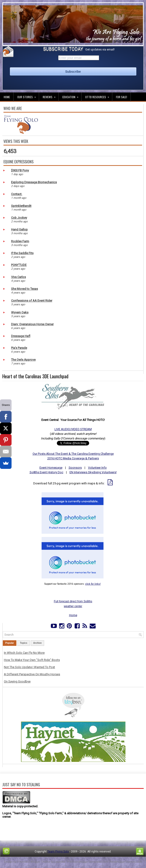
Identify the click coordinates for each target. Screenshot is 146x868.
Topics (23, 643)
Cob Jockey (19, 218)
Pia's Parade (19, 348)
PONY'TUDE (19, 265)
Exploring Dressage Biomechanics (34, 182)
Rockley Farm (20, 241)
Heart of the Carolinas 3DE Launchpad (35, 376)
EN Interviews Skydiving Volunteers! (93, 472)
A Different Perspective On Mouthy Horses (32, 674)
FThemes (23, 862)
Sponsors (75, 468)
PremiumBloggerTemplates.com (88, 862)
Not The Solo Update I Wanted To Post (29, 667)
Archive (38, 643)
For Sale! (122, 97)
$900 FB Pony (20, 170)
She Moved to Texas (24, 289)
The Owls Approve (23, 360)
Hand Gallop (19, 229)
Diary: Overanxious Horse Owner (32, 324)
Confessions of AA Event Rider (32, 301)
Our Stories (28, 96)
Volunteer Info (97, 468)
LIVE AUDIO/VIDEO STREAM (73, 429)
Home (7, 97)
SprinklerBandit (21, 206)
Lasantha (60, 862)
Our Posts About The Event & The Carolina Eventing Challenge (73, 454)
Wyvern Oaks (20, 312)
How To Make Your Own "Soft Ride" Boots (32, 660)
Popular (10, 643)
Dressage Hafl (21, 336)
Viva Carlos (18, 277)
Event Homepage (51, 468)
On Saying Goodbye (17, 681)
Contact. (17, 194)
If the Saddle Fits (22, 253)
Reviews (51, 96)
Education (72, 96)
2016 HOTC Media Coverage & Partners (73, 458)
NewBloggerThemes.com (126, 862)
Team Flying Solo (58, 852)
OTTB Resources (99, 96)
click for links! (93, 584)
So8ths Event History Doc (46, 472)
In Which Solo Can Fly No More (24, 653)
